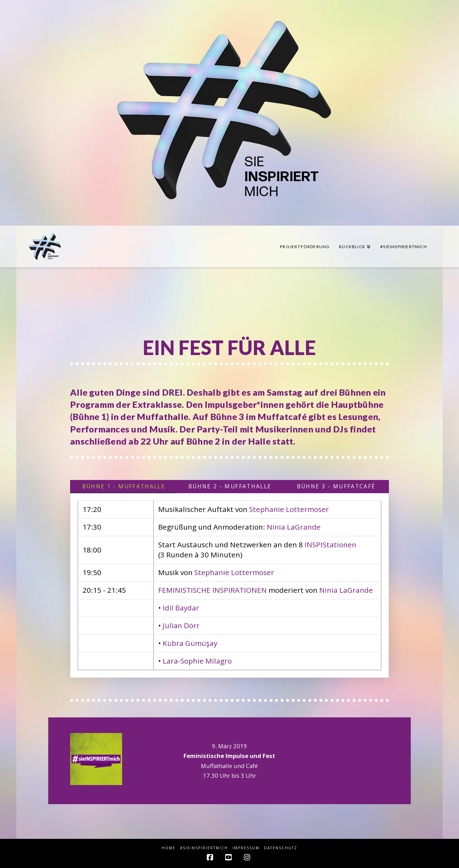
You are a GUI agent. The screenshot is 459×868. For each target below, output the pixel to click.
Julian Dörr (181, 625)
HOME (169, 848)
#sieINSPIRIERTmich (204, 848)
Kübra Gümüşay (190, 643)
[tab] (123, 487)
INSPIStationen (330, 545)
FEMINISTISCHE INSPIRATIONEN (212, 590)
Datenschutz (281, 848)
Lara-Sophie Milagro (197, 661)
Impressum (246, 848)
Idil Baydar (181, 608)
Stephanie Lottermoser (289, 509)
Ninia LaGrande (294, 527)
